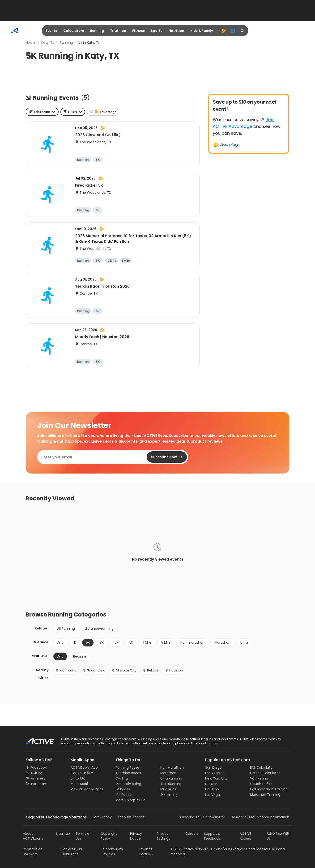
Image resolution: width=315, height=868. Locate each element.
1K (75, 642)
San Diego (213, 767)
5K (88, 642)
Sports (157, 31)
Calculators (74, 31)
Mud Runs (168, 789)
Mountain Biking (128, 784)
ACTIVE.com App (84, 767)
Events (51, 31)
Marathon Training (265, 795)
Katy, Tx (48, 42)
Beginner (80, 656)
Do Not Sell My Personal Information (260, 817)
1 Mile (147, 642)
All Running (66, 629)
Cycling (122, 778)
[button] (73, 112)
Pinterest (38, 778)
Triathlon (118, 31)
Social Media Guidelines (72, 852)
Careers (192, 834)
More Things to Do (130, 800)
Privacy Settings (163, 836)
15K (131, 642)
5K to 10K (78, 778)
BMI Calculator (262, 767)
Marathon (222, 642)
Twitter (36, 773)
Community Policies (113, 852)
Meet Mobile (81, 784)
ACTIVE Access (246, 836)
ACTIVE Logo (36, 739)
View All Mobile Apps (87, 789)
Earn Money (102, 817)
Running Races (128, 767)
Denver (211, 784)
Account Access (131, 817)
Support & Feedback (212, 836)
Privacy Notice (136, 836)
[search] (243, 31)
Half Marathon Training (269, 789)
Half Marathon (172, 767)
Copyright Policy (109, 836)
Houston (174, 670)
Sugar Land (94, 670)
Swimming (169, 795)
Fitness (138, 31)
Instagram (39, 784)
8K (102, 642)
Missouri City (124, 670)
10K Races (123, 795)
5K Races (123, 789)
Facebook (38, 767)
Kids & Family (202, 31)
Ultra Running (171, 778)
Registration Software (33, 852)
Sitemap (63, 834)
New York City (216, 778)
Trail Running (171, 784)
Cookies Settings (146, 852)
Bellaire (151, 670)
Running (97, 31)
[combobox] (42, 112)
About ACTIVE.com (33, 836)
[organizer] (233, 31)
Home (31, 42)
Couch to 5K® (82, 773)
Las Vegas (213, 795)
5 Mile (166, 642)
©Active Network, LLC (193, 849)
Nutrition (176, 31)
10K (116, 642)
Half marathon (192, 642)
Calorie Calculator (265, 773)
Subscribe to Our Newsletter (202, 817)
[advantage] (224, 31)
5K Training (259, 778)
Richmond (66, 670)
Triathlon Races (128, 773)
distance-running (99, 629)
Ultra (244, 642)
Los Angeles (215, 773)
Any (60, 642)
